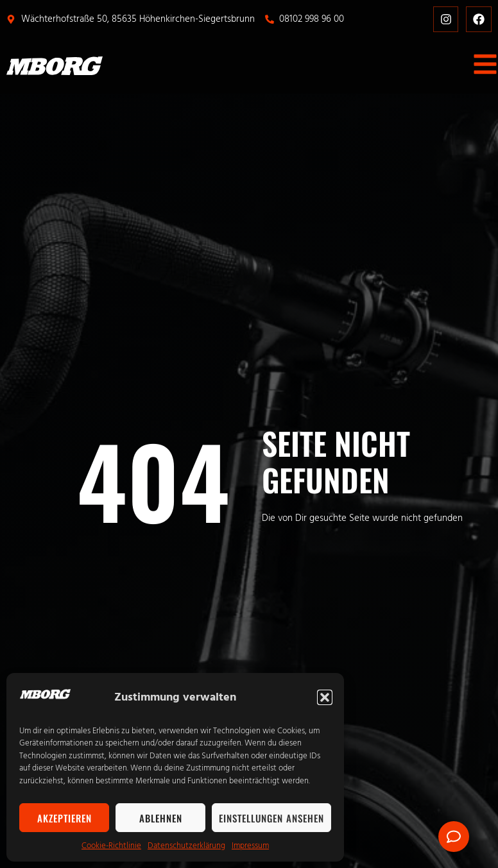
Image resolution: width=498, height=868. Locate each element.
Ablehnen (161, 818)
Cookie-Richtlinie (111, 846)
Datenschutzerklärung (186, 846)
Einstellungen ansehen (271, 818)
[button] (325, 697)
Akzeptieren (64, 818)
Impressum (250, 846)
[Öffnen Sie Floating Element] (454, 837)
